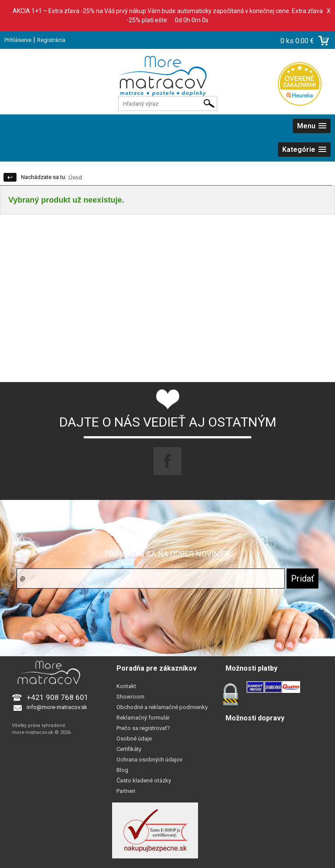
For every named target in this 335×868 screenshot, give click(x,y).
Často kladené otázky (144, 780)
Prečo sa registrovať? (143, 728)
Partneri (126, 791)
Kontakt (126, 686)
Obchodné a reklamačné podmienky (162, 707)
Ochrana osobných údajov (149, 759)
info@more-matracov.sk (57, 707)
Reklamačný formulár (143, 718)
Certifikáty (129, 749)
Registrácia (51, 40)
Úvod (75, 177)
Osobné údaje (134, 739)
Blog (122, 770)
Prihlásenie (18, 40)
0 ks (288, 41)
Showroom (130, 697)
